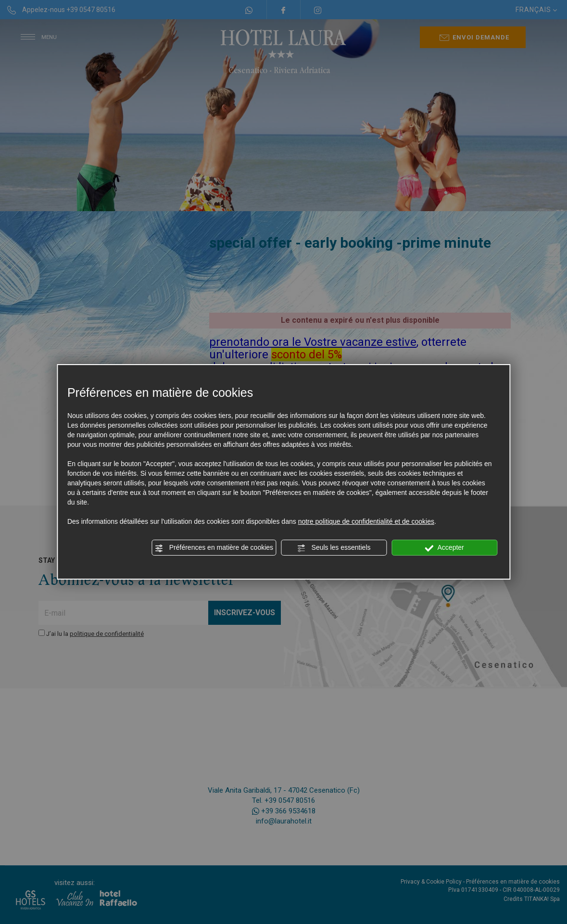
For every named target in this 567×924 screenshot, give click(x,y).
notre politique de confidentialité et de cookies (366, 521)
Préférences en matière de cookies (214, 548)
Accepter (444, 548)
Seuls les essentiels (334, 548)
